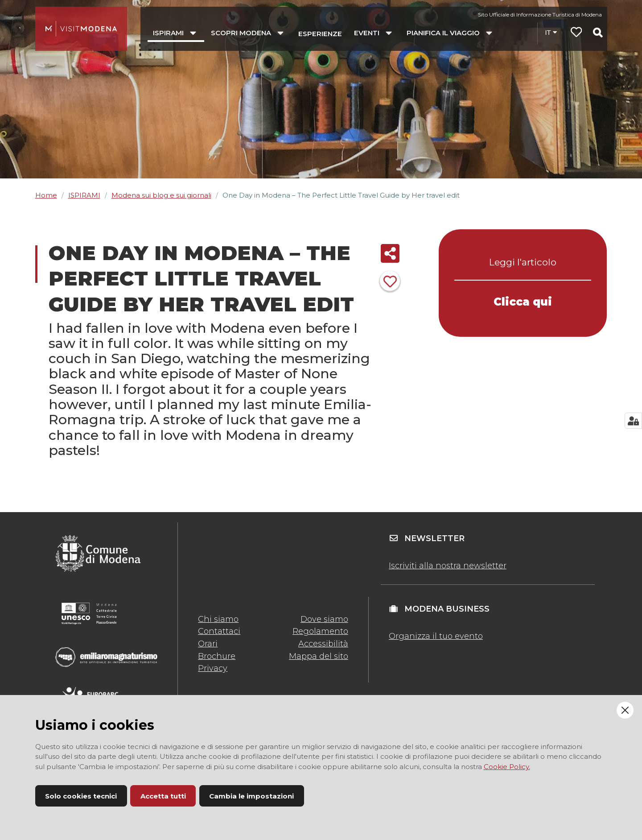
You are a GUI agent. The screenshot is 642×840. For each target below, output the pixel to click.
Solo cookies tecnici (81, 796)
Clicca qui (523, 302)
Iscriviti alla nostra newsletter (448, 566)
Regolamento (320, 631)
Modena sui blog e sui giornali (161, 195)
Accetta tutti (163, 796)
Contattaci (219, 631)
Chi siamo (218, 619)
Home (46, 195)
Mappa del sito (319, 656)
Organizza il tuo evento (436, 636)
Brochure (217, 656)
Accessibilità (323, 644)
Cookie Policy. (507, 767)
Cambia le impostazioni (251, 796)
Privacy (213, 668)
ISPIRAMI (84, 195)
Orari (208, 644)
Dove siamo (324, 619)
